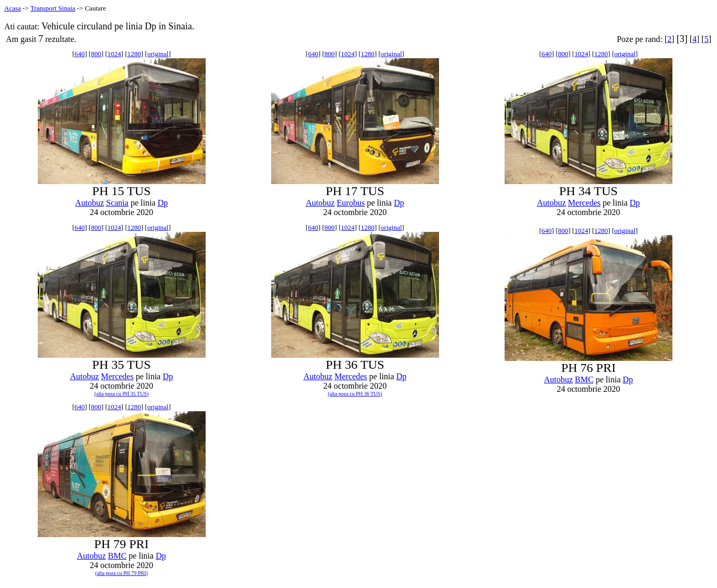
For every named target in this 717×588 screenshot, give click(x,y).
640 (80, 54)
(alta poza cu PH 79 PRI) (121, 573)
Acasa (13, 8)
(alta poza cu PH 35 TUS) (121, 394)
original (158, 54)
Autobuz (89, 203)
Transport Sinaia (53, 8)
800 (96, 54)
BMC (584, 379)
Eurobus (351, 203)
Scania (117, 203)
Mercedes (584, 203)
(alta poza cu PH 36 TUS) (355, 394)
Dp (163, 203)
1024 (114, 54)
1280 (134, 54)
